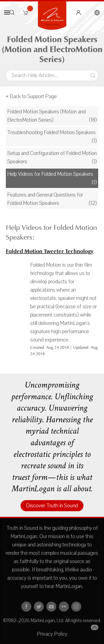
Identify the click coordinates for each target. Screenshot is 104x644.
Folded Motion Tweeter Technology (50, 251)
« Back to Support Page (31, 96)
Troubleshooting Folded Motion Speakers (51, 133)
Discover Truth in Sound (52, 506)
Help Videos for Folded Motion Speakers (50, 174)
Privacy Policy (52, 634)
